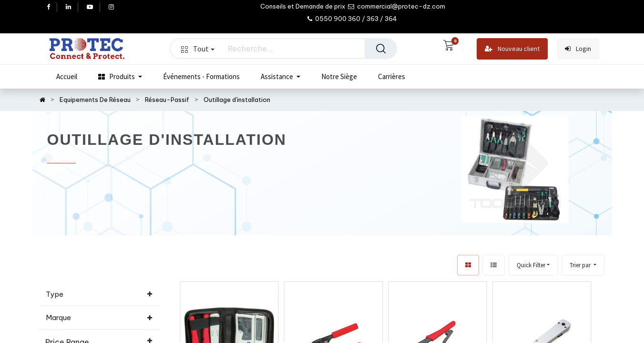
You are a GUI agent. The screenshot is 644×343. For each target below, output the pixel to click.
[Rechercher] (381, 49)
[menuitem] (67, 77)
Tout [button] (198, 49)
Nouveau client (512, 49)
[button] (583, 265)
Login (578, 49)
